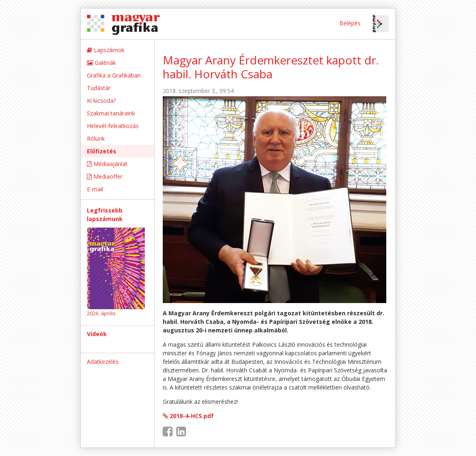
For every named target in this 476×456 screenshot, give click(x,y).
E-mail (95, 189)
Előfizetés (102, 151)
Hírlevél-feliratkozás (113, 126)
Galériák (101, 63)
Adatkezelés (103, 362)
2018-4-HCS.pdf (188, 416)
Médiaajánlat (107, 164)
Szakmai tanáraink (111, 113)
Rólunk (96, 138)
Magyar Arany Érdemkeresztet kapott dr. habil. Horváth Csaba (271, 67)
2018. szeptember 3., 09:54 (198, 91)
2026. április (101, 313)
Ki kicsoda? (101, 101)
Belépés (350, 23)
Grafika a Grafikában (114, 75)
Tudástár (99, 88)
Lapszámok (106, 50)
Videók (97, 334)
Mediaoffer (105, 176)
